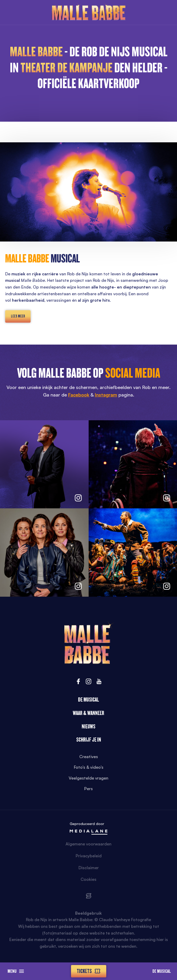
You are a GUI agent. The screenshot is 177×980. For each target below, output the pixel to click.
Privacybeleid (89, 856)
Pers (88, 789)
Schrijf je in (89, 740)
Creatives (89, 757)
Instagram (106, 395)
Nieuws (88, 726)
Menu (16, 971)
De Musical (162, 971)
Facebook (79, 395)
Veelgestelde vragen (88, 778)
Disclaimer (89, 868)
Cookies (88, 879)
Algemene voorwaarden (88, 844)
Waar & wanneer (88, 713)
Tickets (89, 971)
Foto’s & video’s (89, 767)
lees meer (18, 316)
